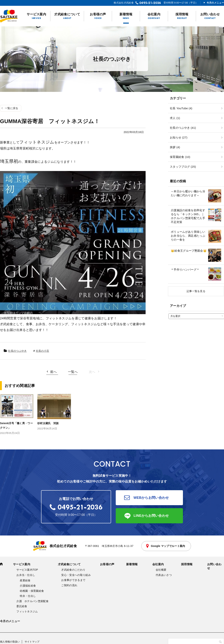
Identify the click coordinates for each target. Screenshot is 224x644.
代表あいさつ (164, 575)
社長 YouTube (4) (181, 108)
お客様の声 (98, 14)
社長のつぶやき (17, 351)
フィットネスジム (27, 611)
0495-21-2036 (150, 3)
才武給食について (67, 14)
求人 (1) (175, 118)
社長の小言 (43, 351)
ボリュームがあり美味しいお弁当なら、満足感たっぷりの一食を (188, 236)
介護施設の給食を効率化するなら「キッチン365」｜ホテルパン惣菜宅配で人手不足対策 (188, 216)
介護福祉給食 (28, 586)
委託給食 (22, 606)
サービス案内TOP (27, 570)
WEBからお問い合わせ (151, 498)
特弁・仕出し (28, 596)
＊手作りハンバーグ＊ (185, 270)
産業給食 (25, 580)
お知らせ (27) (179, 137)
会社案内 (154, 14)
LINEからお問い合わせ (151, 516)
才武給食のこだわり (73, 570)
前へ (53, 372)
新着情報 (126, 14)
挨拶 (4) (175, 147)
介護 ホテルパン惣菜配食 (32, 601)
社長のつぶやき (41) (183, 128)
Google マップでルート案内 (168, 546)
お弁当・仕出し (26, 575)
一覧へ (73, 372)
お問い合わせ (210, 14)
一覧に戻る (12, 108)
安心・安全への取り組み (76, 575)
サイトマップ (32, 642)
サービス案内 (36, 14)
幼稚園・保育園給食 (32, 591)
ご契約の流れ (69, 585)
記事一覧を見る (196, 291)
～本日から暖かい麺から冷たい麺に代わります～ (188, 193)
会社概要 (161, 570)
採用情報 (182, 14)
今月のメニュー (215, 3)
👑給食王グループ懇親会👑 (189, 251)
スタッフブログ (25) (183, 167)
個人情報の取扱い (10, 642)
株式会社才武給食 (55, 546)
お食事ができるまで (73, 580)
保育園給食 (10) (180, 157)
